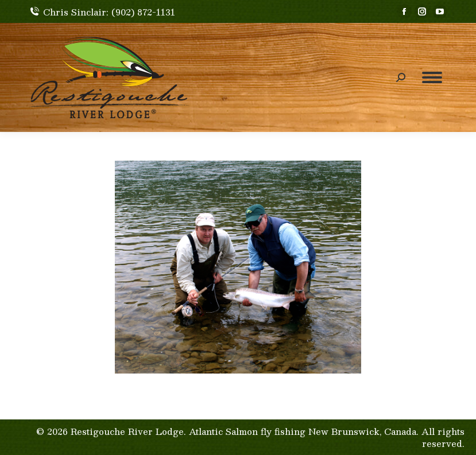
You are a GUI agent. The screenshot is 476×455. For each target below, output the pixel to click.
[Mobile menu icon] (432, 77)
